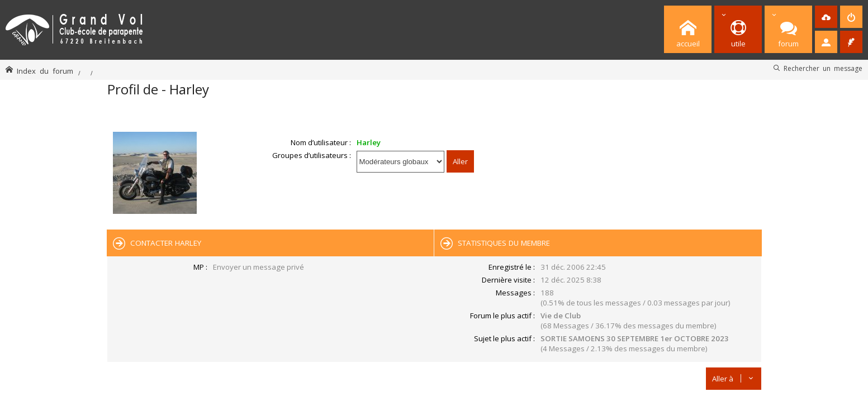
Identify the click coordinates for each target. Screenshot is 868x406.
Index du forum (45, 71)
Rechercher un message (823, 68)
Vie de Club (561, 316)
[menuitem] (826, 17)
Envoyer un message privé (258, 267)
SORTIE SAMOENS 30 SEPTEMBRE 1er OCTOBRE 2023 (635, 338)
